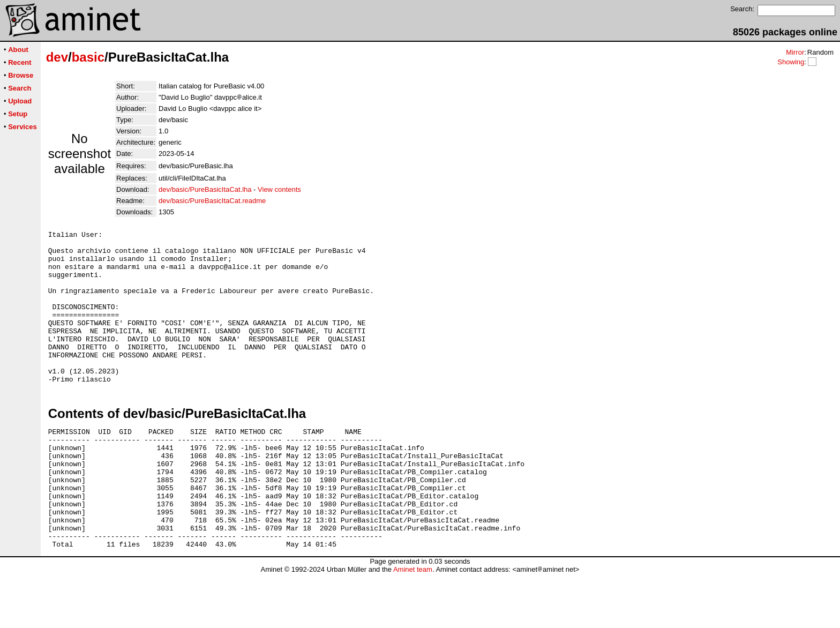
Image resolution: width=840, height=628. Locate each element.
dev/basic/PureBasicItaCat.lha (205, 189)
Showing (791, 62)
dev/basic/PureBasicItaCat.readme (212, 201)
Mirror (795, 52)
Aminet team (413, 624)
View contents (279, 189)
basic (88, 57)
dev (57, 57)
